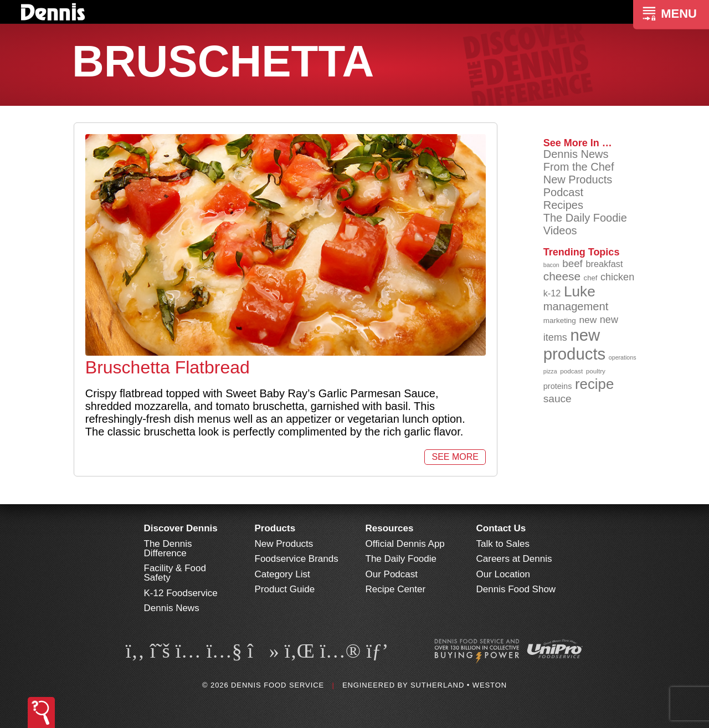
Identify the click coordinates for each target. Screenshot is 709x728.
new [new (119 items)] (588, 320)
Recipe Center (396, 589)
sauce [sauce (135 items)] (558, 399)
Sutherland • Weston (459, 685)
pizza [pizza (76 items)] (550, 371)
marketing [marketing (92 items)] (560, 321)
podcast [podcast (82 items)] (571, 371)
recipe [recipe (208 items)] (594, 384)
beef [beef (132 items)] (572, 263)
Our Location (503, 574)
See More (455, 457)
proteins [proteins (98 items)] (558, 386)
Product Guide (285, 589)
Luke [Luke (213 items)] (580, 291)
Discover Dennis (181, 528)
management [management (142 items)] (576, 306)
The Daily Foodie (585, 218)
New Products (578, 180)
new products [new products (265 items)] (575, 344)
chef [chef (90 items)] (591, 278)
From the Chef (579, 167)
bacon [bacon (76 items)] (551, 265)
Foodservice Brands (297, 559)
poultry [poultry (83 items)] (596, 371)
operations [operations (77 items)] (623, 357)
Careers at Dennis (514, 559)
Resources (390, 528)
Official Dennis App (405, 544)
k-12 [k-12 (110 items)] (552, 293)
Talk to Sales (503, 544)
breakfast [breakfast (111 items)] (604, 264)
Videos (560, 230)
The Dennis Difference (168, 548)
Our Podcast (392, 574)
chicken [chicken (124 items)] (617, 277)
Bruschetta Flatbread (168, 367)
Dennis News (576, 154)
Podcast (563, 192)
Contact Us (501, 528)
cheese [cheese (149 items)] (562, 276)
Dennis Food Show (516, 589)
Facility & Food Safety (175, 573)
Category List (282, 574)
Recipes (563, 205)
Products (275, 528)
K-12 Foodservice (181, 593)
